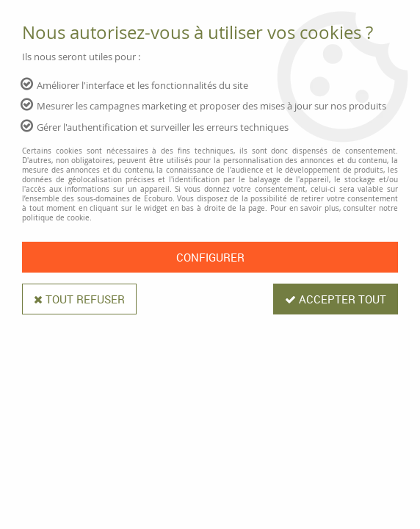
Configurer (210, 257)
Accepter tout (336, 299)
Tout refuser (79, 299)
